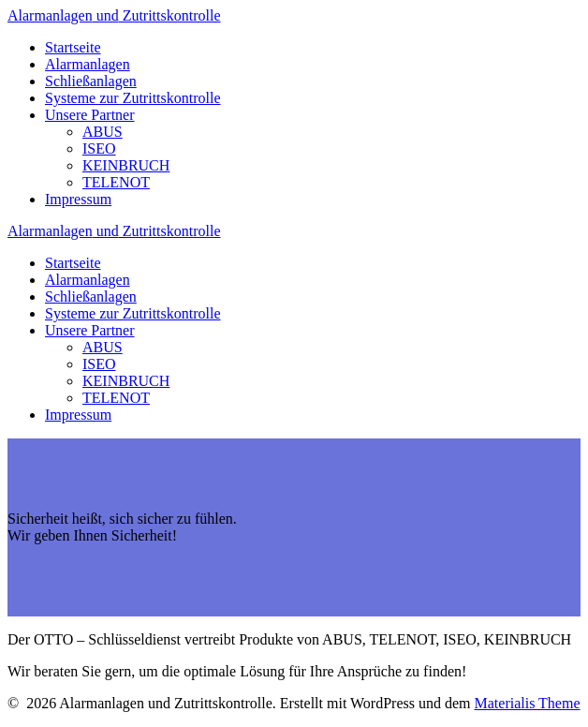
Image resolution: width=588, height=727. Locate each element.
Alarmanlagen (88, 64)
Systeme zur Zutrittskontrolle (133, 98)
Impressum (78, 199)
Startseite (73, 47)
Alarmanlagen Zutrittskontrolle (114, 15)
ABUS (103, 132)
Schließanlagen (91, 81)
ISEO (99, 148)
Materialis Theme (528, 703)
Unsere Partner (90, 115)
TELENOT (116, 182)
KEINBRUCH (126, 165)
